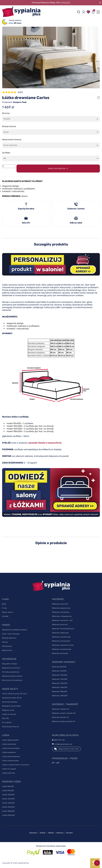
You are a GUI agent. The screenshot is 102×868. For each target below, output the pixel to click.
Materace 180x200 (60, 692)
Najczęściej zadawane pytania (15, 630)
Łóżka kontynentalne (11, 748)
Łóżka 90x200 (8, 791)
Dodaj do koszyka (58, 169)
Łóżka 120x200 (8, 799)
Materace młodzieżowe (62, 649)
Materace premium (60, 625)
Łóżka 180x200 (8, 811)
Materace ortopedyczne (62, 616)
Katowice (60, 833)
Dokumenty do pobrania (12, 680)
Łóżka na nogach (9, 769)
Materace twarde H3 (60, 717)
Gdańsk (51, 833)
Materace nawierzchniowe (63, 645)
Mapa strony (7, 650)
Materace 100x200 (60, 675)
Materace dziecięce (60, 653)
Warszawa (33, 833)
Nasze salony (8, 612)
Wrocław (70, 833)
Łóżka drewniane (9, 744)
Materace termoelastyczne (63, 629)
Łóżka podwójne (9, 752)
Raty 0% (5, 718)
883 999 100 (58, 740)
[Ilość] (9, 166)
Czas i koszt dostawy (11, 634)
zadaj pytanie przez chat (66, 749)
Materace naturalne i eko (62, 620)
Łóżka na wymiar (9, 714)
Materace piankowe (60, 604)
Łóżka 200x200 (8, 815)
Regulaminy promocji (11, 668)
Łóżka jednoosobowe (11, 756)
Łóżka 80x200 (8, 786)
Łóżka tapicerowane (10, 740)
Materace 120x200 (60, 679)
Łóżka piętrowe (9, 773)
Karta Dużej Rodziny (11, 727)
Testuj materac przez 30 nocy (15, 694)
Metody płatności (9, 638)
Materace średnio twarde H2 (64, 713)
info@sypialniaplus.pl (62, 744)
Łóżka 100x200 (8, 795)
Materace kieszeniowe (61, 637)
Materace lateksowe (60, 633)
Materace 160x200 (60, 687)
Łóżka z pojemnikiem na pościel (16, 765)
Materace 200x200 (60, 696)
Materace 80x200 (59, 667)
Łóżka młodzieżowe (10, 761)
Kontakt (5, 616)
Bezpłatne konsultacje (11, 706)
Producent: (14, 102)
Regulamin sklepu (10, 664)
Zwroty (5, 642)
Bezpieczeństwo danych (12, 676)
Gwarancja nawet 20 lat (12, 698)
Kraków (43, 833)
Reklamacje (7, 646)
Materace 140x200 (60, 683)
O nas (4, 608)
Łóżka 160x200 (8, 807)
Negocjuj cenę (8, 710)
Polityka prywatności (11, 672)
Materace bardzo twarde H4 (63, 721)
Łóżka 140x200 (8, 803)
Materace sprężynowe (61, 608)
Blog (4, 604)
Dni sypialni (7, 722)
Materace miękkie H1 (61, 709)
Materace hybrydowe (61, 612)
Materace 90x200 (59, 671)
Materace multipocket (61, 641)
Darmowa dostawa (10, 702)
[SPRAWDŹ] (65, 3)
